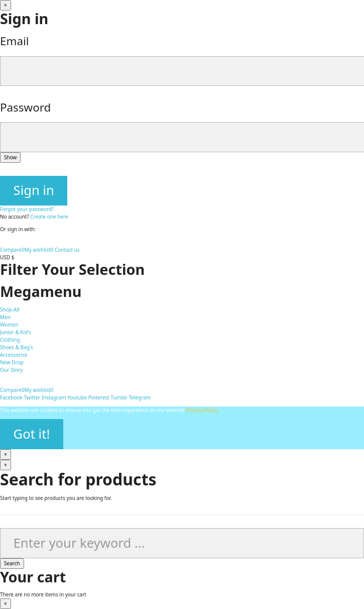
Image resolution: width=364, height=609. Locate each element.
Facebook (11, 397)
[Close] (6, 5)
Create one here (49, 217)
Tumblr (119, 397)
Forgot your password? (27, 209)
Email (15, 41)
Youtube (77, 397)
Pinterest (99, 397)
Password (25, 107)
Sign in (34, 190)
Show (10, 157)
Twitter (32, 397)
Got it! (32, 434)
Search (12, 563)
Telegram (140, 397)
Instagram (54, 397)
